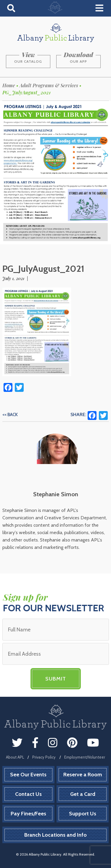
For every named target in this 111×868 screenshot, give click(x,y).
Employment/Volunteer (85, 757)
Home (9, 85)
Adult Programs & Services (49, 85)
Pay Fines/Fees (28, 814)
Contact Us (28, 794)
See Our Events (28, 775)
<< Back (10, 415)
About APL (15, 757)
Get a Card (83, 794)
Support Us (83, 814)
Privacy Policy (44, 757)
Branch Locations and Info (55, 835)
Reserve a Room (83, 775)
